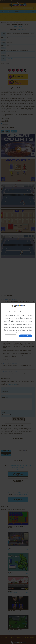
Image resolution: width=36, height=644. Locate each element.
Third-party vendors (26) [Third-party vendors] (17, 323)
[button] (18, 339)
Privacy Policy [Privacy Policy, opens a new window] (21, 332)
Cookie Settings (14, 332)
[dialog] (18, 322)
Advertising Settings (13, 331)
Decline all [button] (11, 336)
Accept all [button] (26, 336)
